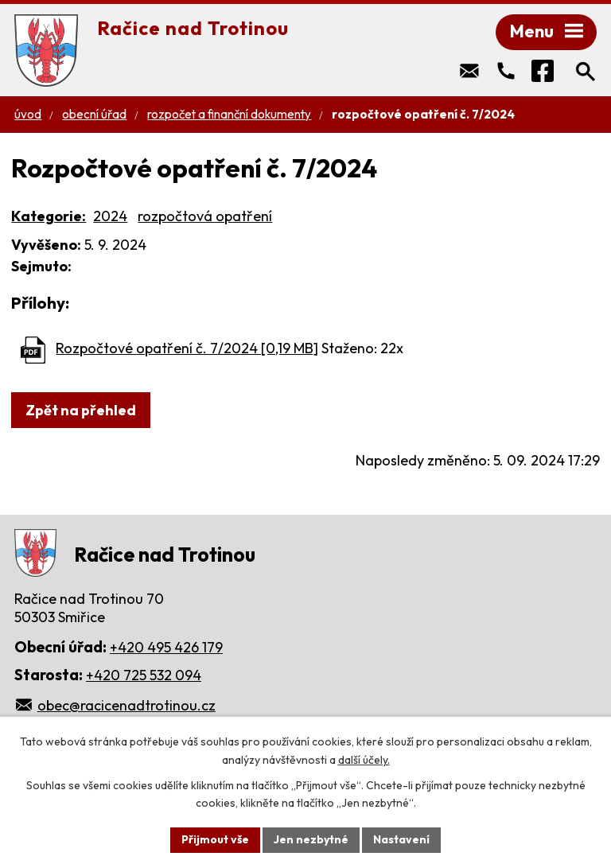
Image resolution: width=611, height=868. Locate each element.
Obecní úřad (94, 114)
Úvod (28, 114)
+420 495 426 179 (166, 647)
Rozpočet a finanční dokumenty (229, 114)
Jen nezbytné (311, 839)
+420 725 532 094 (144, 675)
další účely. (364, 760)
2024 (110, 216)
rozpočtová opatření (205, 216)
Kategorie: (49, 216)
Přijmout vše (215, 839)
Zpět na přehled (81, 410)
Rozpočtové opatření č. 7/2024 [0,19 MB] (187, 348)
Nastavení (401, 839)
